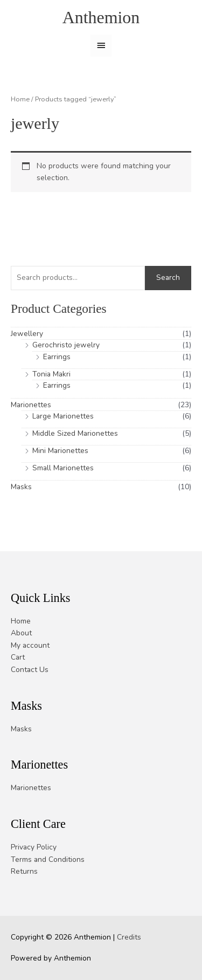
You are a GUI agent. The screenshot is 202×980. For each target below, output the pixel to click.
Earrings (57, 357)
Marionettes (31, 405)
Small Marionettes (63, 468)
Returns (24, 871)
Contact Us (30, 670)
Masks (21, 487)
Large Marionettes (63, 416)
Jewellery (27, 334)
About (21, 633)
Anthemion (101, 18)
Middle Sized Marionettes (75, 433)
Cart (18, 657)
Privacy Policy (34, 847)
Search (168, 277)
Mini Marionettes (60, 451)
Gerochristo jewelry (66, 345)
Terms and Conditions (48, 859)
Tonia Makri (51, 374)
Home (20, 99)
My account (30, 645)
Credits (129, 937)
